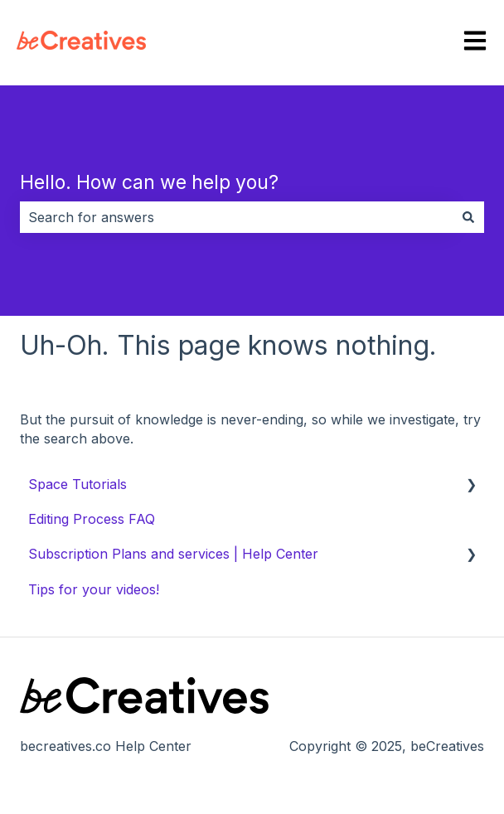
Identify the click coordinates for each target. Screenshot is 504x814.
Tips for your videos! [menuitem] (94, 589)
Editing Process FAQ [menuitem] (92, 519)
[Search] (468, 217)
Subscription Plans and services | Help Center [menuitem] (173, 554)
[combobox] (236, 217)
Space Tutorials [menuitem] (78, 484)
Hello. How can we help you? (149, 182)
